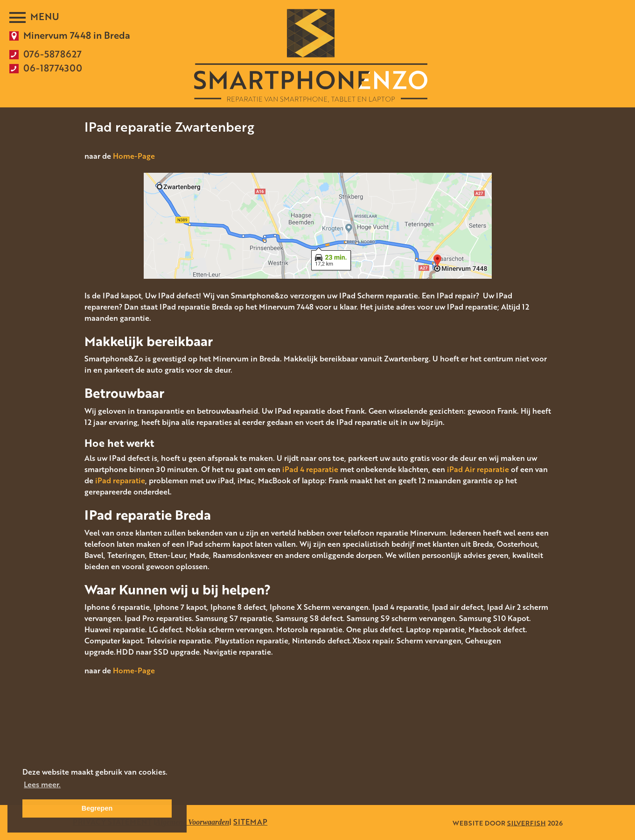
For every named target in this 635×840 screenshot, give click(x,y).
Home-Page (134, 156)
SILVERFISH (527, 822)
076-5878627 (52, 54)
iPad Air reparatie (478, 469)
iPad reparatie (120, 480)
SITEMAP (250, 822)
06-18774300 (53, 68)
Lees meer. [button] (42, 784)
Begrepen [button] (97, 808)
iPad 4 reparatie (310, 469)
